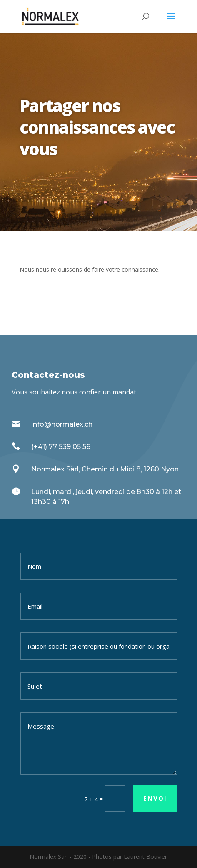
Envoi (155, 798)
